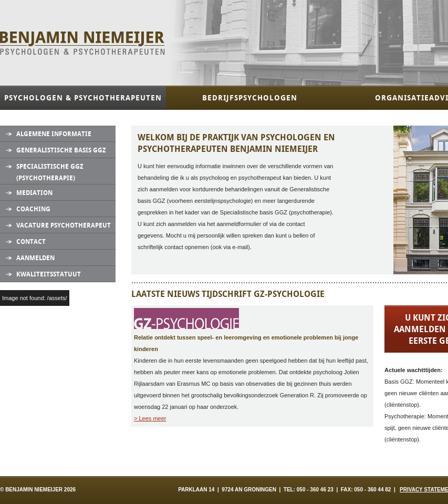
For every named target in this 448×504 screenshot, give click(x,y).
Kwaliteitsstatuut (49, 274)
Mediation (34, 193)
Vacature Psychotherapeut (64, 225)
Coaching (33, 209)
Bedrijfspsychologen (250, 98)
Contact (31, 242)
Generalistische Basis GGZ (61, 150)
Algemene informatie (54, 134)
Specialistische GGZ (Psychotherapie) (50, 172)
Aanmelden (35, 258)
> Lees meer (150, 418)
